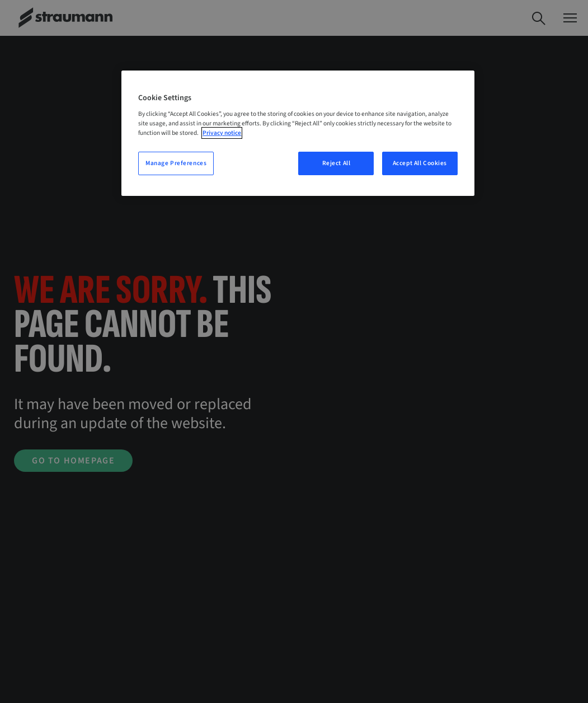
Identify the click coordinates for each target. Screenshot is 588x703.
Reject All (337, 163)
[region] (298, 133)
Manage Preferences (176, 163)
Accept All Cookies (420, 163)
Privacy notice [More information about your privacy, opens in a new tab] (222, 133)
